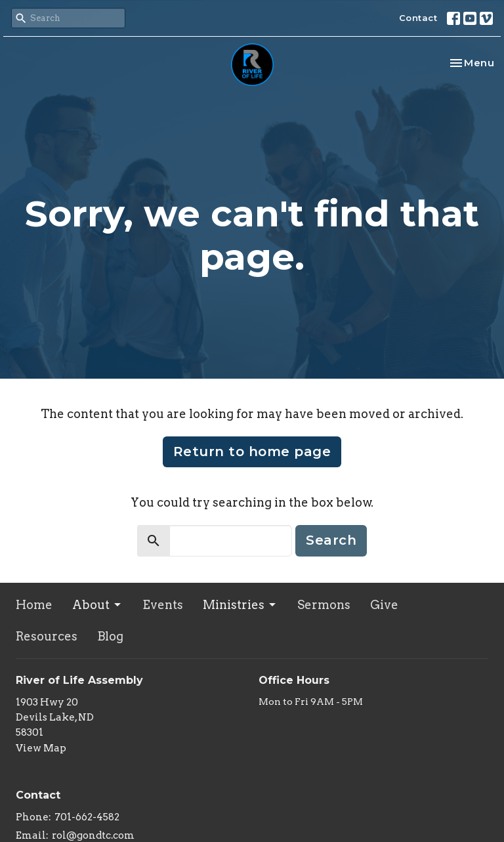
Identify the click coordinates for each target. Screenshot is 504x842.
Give (384, 605)
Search (331, 540)
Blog (110, 636)
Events (163, 605)
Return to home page (252, 452)
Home (34, 605)
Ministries (240, 605)
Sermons (324, 605)
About (97, 605)
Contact (418, 18)
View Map (41, 748)
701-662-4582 (87, 817)
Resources (47, 636)
